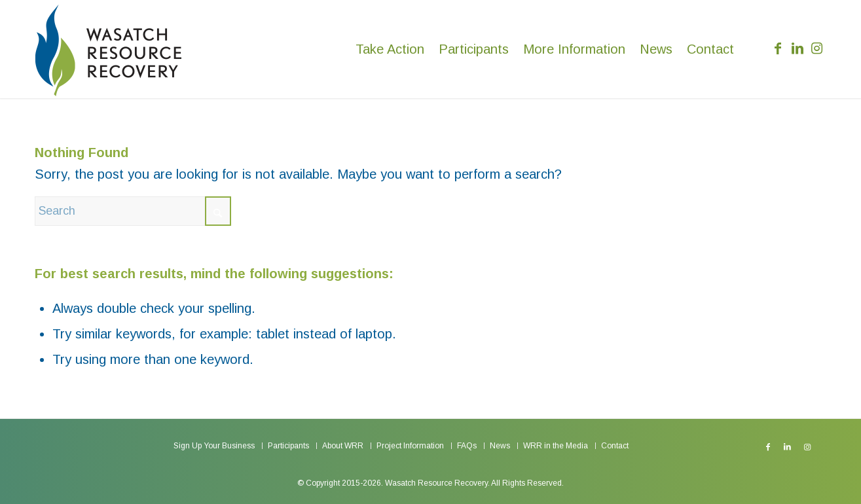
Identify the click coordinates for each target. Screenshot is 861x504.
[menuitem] (390, 49)
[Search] (133, 211)
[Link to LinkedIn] (797, 48)
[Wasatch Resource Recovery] (108, 49)
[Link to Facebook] (778, 48)
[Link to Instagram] (817, 48)
